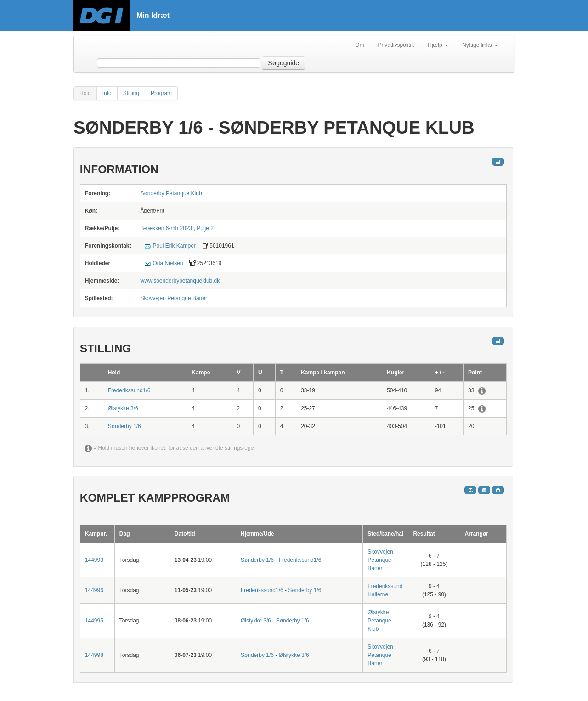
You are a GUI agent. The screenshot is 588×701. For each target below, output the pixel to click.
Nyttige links (480, 45)
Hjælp (438, 45)
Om (359, 45)
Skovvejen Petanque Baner (173, 298)
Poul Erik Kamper (174, 246)
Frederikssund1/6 (129, 390)
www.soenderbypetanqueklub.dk (180, 281)
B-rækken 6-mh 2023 (166, 228)
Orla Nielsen (168, 263)
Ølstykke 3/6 (123, 408)
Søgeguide (283, 63)
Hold (85, 93)
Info (107, 93)
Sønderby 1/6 (124, 426)
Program (161, 93)
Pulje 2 (205, 228)
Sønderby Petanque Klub (171, 193)
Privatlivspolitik (396, 45)
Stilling (131, 93)
